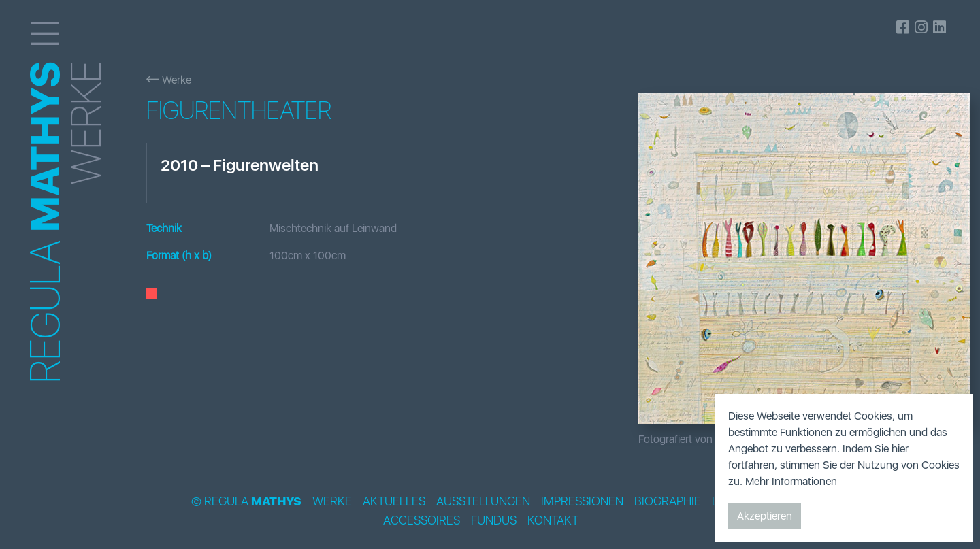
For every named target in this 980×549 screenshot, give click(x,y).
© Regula (246, 501)
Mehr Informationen (791, 481)
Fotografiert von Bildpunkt (699, 439)
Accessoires (422, 520)
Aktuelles (394, 501)
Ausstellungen (483, 501)
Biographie (668, 501)
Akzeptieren (765, 516)
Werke (169, 80)
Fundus (494, 520)
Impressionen (582, 501)
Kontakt (553, 520)
